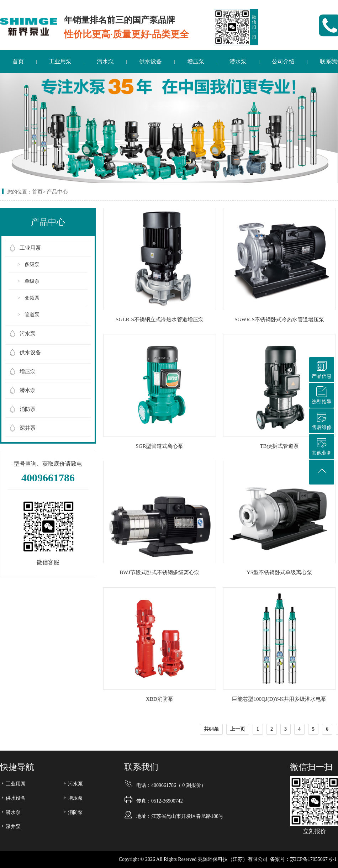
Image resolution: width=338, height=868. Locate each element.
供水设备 (150, 61)
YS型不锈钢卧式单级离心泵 (279, 572)
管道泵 (32, 315)
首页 (18, 61)
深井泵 (28, 428)
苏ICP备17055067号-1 (313, 859)
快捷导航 (17, 767)
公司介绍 (283, 61)
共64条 (211, 729)
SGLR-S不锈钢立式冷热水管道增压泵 (160, 319)
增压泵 (196, 61)
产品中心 (57, 192)
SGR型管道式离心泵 (159, 446)
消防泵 (28, 409)
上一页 (238, 729)
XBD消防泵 (160, 699)
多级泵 (32, 264)
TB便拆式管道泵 (279, 446)
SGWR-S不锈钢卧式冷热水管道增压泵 (279, 319)
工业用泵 (60, 61)
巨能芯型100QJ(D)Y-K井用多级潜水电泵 (279, 699)
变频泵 (32, 298)
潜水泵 (238, 61)
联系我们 (141, 767)
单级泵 (32, 281)
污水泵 (105, 61)
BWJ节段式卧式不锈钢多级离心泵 (160, 572)
